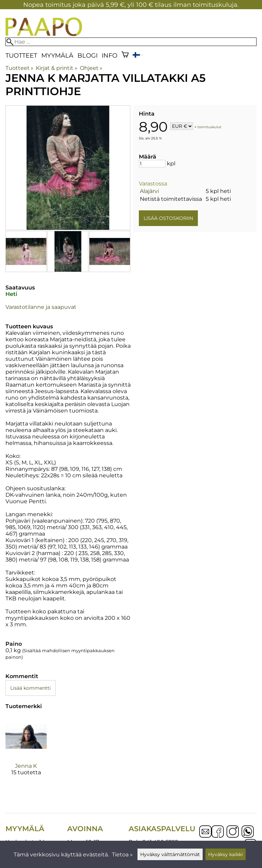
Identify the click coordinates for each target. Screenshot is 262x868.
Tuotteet (21, 55)
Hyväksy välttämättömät (170, 854)
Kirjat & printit (56, 68)
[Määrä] (152, 164)
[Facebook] (218, 832)
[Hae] (131, 42)
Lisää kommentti (31, 688)
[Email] (205, 836)
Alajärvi (149, 191)
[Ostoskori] (125, 55)
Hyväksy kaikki (225, 854)
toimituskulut (209, 127)
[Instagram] (233, 832)
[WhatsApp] (248, 832)
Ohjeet (91, 68)
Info (110, 55)
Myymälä (57, 55)
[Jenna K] (26, 752)
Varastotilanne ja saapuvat (41, 307)
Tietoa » (122, 855)
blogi (88, 55)
